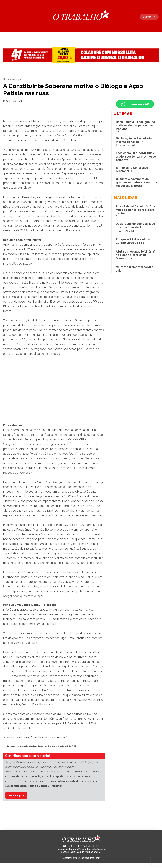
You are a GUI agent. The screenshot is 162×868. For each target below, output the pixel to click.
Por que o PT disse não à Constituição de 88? (133, 242)
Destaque (16, 79)
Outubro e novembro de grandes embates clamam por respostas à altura (137, 183)
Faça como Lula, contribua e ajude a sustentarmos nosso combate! (136, 157)
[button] (150, 17)
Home (6, 79)
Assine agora (16, 795)
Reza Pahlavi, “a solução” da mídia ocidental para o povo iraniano (136, 126)
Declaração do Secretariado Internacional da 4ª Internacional (136, 142)
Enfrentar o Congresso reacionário (132, 170)
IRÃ (117, 132)
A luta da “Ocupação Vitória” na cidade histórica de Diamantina (136, 255)
